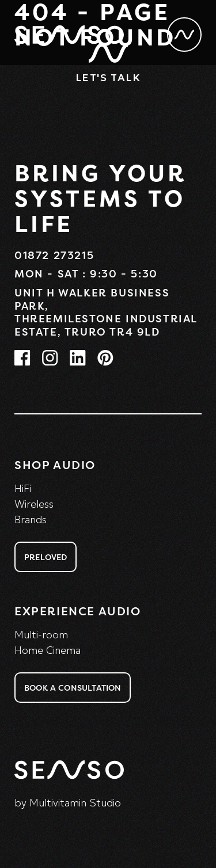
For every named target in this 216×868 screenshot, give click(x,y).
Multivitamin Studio (75, 803)
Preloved (46, 557)
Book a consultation (73, 688)
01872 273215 (54, 255)
